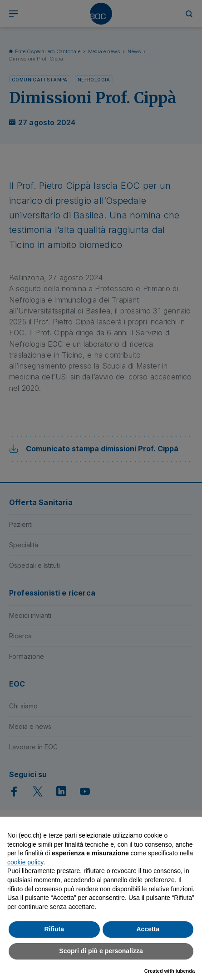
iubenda (185, 971)
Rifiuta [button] (54, 929)
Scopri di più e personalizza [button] (101, 951)
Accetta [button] (148, 929)
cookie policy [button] (25, 862)
